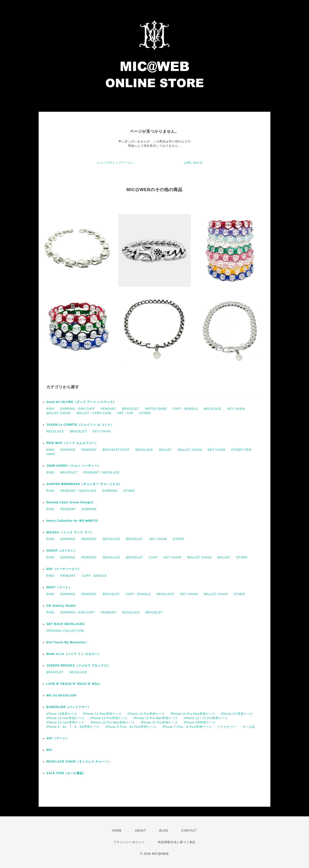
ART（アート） (58, 738)
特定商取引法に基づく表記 (177, 842)
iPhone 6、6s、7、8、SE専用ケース (73, 727)
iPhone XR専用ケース (200, 722)
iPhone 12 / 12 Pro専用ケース (206, 718)
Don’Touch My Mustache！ (67, 642)
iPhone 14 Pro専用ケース (146, 714)
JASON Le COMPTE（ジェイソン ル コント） (80, 425)
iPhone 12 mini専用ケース (65, 722)
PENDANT (108, 409)
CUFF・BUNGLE (185, 409)
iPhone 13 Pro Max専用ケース (156, 718)
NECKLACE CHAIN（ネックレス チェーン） (79, 762)
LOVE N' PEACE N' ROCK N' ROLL (74, 684)
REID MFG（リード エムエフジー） (72, 443)
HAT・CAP (125, 413)
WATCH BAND (156, 409)
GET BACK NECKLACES (66, 624)
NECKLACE (213, 409)
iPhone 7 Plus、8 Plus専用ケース (187, 727)
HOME (117, 831)
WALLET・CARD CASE (94, 413)
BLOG (164, 831)
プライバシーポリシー (129, 842)
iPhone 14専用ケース (62, 714)
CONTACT (189, 831)
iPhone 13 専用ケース (237, 714)
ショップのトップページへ (115, 163)
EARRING (68, 450)
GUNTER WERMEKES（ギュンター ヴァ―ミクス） (84, 484)
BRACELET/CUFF (116, 450)
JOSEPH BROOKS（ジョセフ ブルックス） (78, 666)
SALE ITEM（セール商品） (66, 773)
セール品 (249, 727)
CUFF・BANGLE (94, 576)
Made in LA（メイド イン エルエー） (74, 654)
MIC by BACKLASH (61, 695)
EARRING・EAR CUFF (78, 409)
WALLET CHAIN (58, 413)
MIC (49, 750)
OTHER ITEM (241, 450)
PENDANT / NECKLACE (102, 472)
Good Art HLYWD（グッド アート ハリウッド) (80, 402)
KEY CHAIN (236, 409)
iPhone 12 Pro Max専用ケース (113, 722)
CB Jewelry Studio (61, 606)
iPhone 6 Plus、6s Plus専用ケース (131, 727)
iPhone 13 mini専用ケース (65, 718)
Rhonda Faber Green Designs (70, 502)
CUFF (154, 557)
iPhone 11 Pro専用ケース (159, 722)
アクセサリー (227, 727)
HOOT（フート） (59, 587)
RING (50, 409)
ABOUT (140, 831)
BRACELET (131, 409)
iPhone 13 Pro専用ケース (109, 718)
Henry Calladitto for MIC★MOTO (72, 521)
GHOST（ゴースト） (62, 551)
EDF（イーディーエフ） (64, 569)
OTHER (145, 413)
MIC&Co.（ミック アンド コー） (70, 532)
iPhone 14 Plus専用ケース (102, 714)
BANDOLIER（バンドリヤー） (69, 707)
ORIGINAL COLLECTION (65, 631)
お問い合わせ (194, 163)
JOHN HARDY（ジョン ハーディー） (73, 466)
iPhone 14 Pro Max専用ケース (193, 714)
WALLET (165, 450)
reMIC (51, 454)
